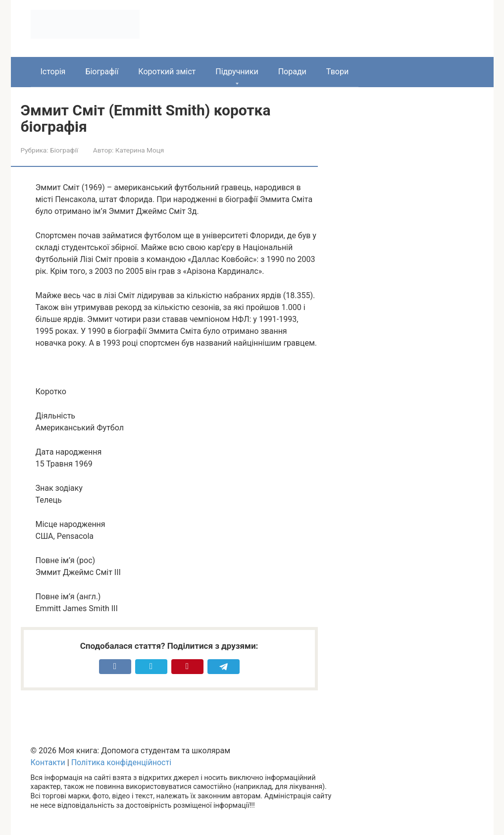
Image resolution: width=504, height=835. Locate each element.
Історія (53, 72)
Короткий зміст (167, 72)
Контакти (48, 762)
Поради (292, 72)
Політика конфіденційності (121, 762)
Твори (337, 72)
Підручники (237, 72)
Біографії (102, 72)
